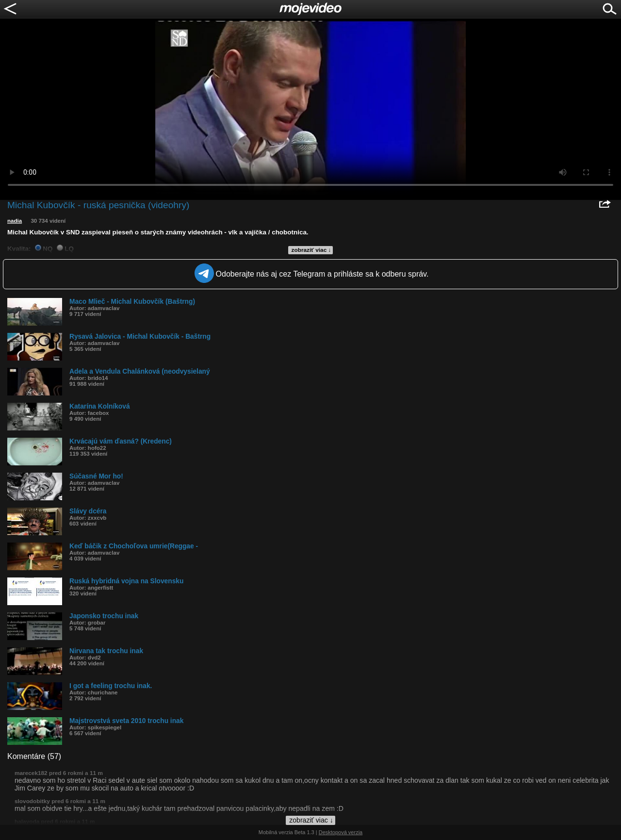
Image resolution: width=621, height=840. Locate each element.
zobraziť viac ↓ (311, 250)
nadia (15, 221)
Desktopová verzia (341, 832)
